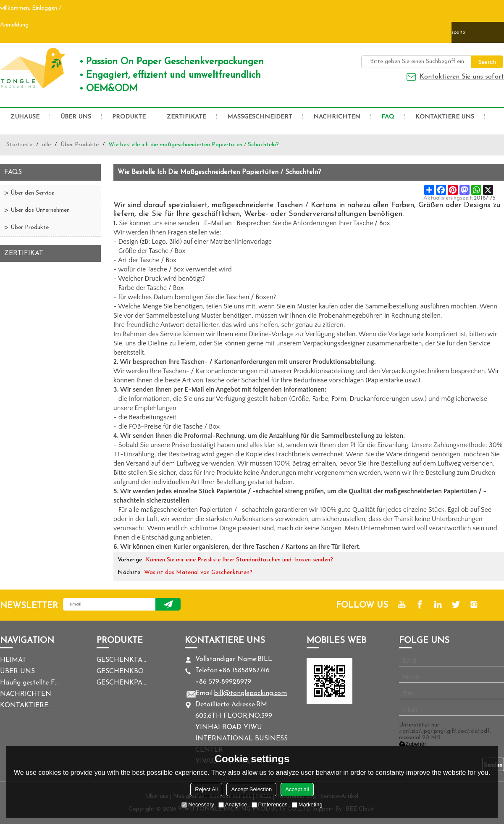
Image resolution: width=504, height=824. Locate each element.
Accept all (297, 789)
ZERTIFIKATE (186, 117)
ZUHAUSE (25, 117)
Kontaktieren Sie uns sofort (462, 77)
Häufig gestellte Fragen (29, 683)
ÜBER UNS (76, 117)
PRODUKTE (129, 117)
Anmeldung (14, 25)
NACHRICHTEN (337, 117)
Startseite (19, 145)
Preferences (270, 804)
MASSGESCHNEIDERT (260, 117)
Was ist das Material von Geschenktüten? (198, 573)
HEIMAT (13, 660)
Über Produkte (80, 145)
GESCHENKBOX (122, 671)
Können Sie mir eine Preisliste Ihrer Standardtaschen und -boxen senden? (239, 560)
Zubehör (413, 744)
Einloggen (45, 8)
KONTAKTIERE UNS (445, 117)
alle (46, 145)
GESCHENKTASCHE (122, 660)
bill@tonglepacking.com (250, 693)
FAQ (388, 117)
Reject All (206, 789)
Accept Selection (251, 789)
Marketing (307, 804)
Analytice (233, 804)
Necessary (198, 804)
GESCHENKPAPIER (122, 683)
